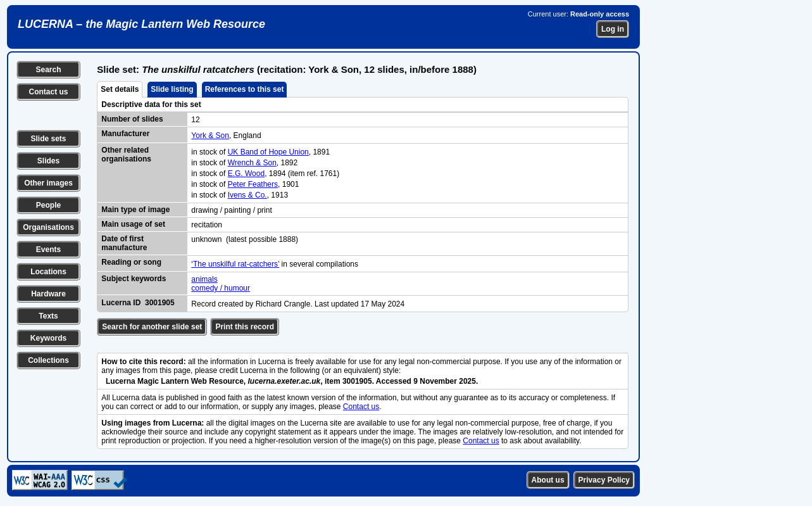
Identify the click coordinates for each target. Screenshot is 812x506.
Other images (48, 183)
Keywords (48, 338)
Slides (48, 161)
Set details (120, 89)
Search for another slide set (152, 327)
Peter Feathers (253, 184)
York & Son (210, 136)
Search (48, 70)
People (48, 205)
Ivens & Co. (247, 195)
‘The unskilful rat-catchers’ (235, 264)
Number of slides (132, 119)
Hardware (48, 294)
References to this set (245, 89)
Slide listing (172, 89)
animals (204, 279)
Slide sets (48, 139)
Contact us (48, 92)
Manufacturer (125, 134)
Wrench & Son (252, 163)
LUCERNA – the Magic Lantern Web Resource (141, 24)
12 (195, 120)
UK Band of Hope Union (268, 152)
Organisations (48, 227)
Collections (48, 360)
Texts (48, 316)
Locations (48, 272)
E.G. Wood (246, 174)
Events (48, 250)
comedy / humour (221, 288)
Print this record (245, 327)
